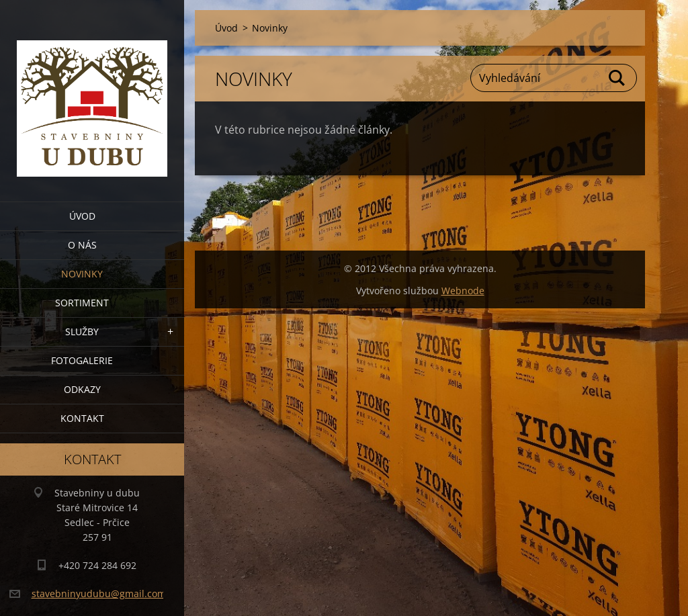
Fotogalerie (82, 360)
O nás (82, 245)
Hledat (617, 78)
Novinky (82, 274)
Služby (82, 332)
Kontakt (82, 418)
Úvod (82, 216)
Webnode (463, 291)
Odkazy (82, 389)
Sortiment (82, 303)
